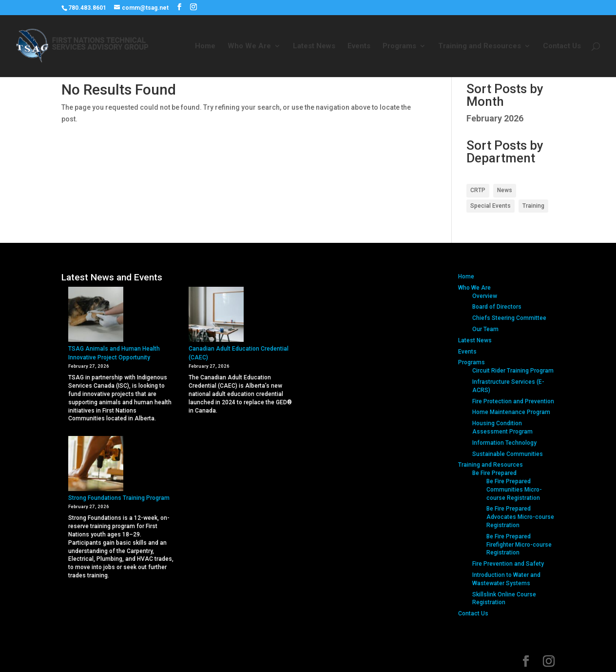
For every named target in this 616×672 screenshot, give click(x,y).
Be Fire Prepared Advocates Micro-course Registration (520, 517)
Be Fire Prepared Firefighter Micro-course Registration (519, 545)
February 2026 (495, 118)
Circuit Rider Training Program (513, 371)
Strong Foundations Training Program (119, 498)
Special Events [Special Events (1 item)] (491, 206)
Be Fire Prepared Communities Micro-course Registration (514, 490)
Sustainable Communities (508, 454)
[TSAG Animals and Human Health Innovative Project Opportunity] (96, 316)
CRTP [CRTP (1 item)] (478, 190)
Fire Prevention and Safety (508, 564)
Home (205, 46)
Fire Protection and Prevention (513, 401)
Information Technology (504, 443)
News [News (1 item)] (505, 190)
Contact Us (562, 46)
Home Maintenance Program (511, 412)
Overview (485, 296)
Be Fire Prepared (494, 473)
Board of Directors (497, 307)
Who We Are (249, 46)
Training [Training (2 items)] (533, 206)
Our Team (485, 329)
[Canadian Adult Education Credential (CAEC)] (216, 316)
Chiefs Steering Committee (509, 318)
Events (359, 46)
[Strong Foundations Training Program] (96, 465)
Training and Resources (480, 46)
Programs (399, 46)
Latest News (314, 46)
